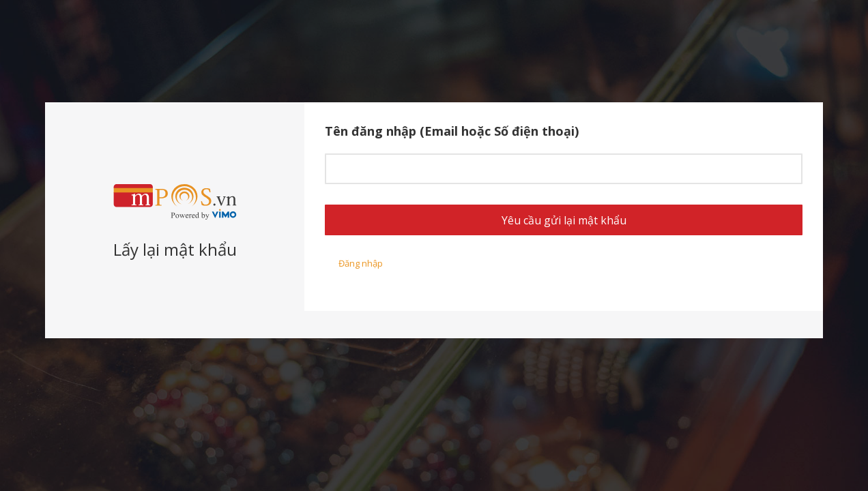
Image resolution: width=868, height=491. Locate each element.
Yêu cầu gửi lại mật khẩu (564, 220)
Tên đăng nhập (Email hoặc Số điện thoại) (452, 131)
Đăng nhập (361, 263)
